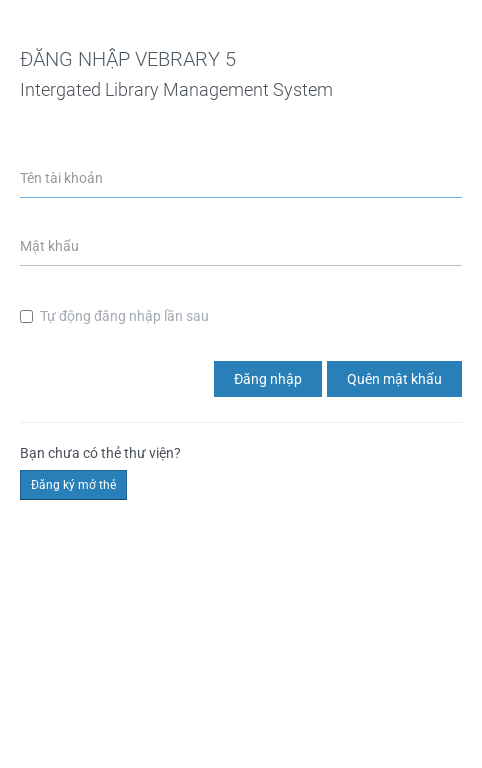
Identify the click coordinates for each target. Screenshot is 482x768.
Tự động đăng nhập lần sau (114, 316)
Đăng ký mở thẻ (73, 485)
